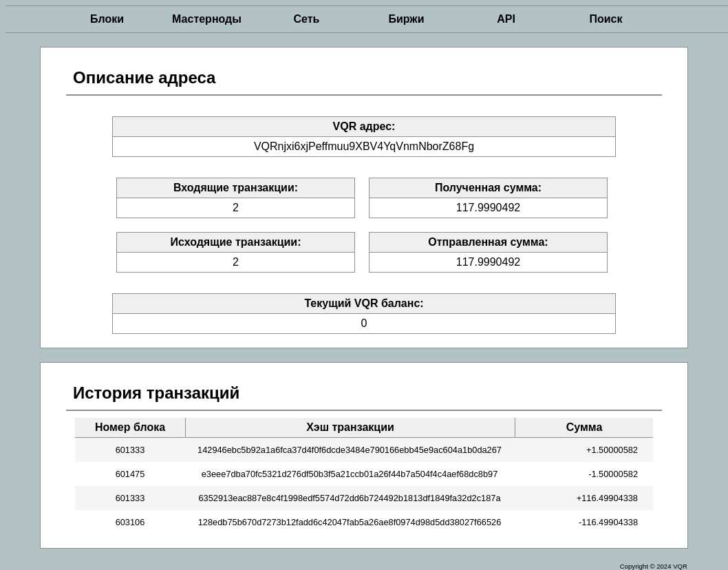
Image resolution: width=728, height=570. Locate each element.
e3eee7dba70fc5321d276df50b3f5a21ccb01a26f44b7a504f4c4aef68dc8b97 (350, 474)
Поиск (606, 19)
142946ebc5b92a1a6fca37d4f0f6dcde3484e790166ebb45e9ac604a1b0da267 (350, 450)
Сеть (307, 19)
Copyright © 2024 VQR (654, 566)
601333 (130, 450)
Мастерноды (207, 19)
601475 (130, 474)
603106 (130, 522)
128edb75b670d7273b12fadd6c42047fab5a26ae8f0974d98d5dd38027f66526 (350, 522)
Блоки (107, 19)
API (506, 19)
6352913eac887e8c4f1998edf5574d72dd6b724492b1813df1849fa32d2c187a (349, 498)
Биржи (406, 19)
